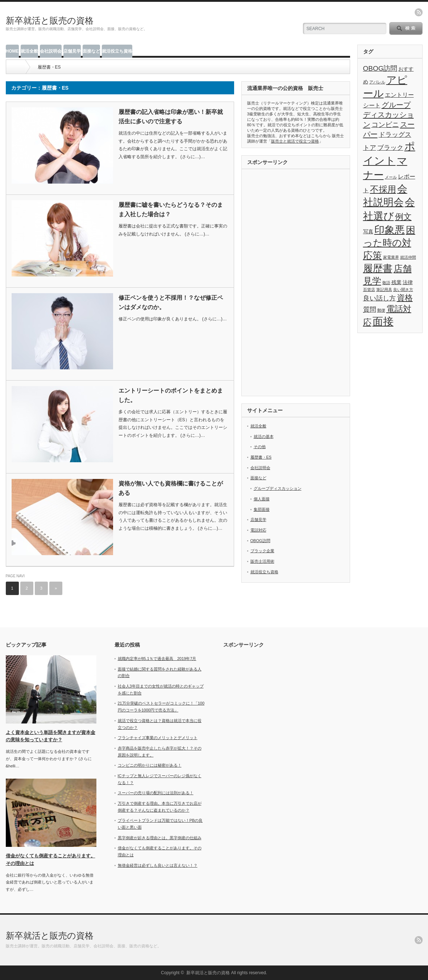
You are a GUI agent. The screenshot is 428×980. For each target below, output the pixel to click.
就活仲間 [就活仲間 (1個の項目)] (408, 257)
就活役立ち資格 (117, 51)
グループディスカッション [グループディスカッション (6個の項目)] (388, 115)
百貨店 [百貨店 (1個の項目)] (369, 290)
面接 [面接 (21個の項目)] (383, 321)
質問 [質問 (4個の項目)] (370, 309)
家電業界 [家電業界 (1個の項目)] (391, 257)
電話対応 (258, 530)
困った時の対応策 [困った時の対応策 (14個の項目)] (389, 243)
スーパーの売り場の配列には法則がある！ (156, 793)
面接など (91, 51)
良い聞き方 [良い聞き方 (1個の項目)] (403, 290)
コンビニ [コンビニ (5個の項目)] (385, 125)
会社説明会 (51, 51)
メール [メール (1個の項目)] (391, 177)
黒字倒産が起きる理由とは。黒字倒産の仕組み (160, 838)
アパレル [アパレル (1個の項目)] (377, 82)
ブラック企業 (262, 551)
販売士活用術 (262, 561)
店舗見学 (72, 51)
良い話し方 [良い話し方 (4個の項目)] (379, 298)
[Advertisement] (296, 283)
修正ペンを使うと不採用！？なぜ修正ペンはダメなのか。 (171, 302)
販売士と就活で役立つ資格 (295, 141)
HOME (12, 51)
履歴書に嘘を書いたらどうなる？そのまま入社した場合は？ (171, 210)
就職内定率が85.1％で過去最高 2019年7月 (157, 659)
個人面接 (262, 499)
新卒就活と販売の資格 (50, 20)
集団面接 (262, 509)
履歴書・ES (261, 457)
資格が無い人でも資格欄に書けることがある (171, 488)
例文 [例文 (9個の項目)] (403, 217)
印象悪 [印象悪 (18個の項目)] (390, 230)
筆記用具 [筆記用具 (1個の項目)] (384, 290)
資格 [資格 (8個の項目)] (405, 298)
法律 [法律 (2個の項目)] (408, 282)
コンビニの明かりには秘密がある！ (150, 765)
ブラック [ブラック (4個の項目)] (390, 148)
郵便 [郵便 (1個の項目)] (381, 310)
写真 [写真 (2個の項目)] (368, 232)
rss (419, 12)
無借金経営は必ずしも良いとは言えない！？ (158, 865)
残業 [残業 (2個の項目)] (396, 282)
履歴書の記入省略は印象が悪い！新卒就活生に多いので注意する (171, 117)
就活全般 (29, 51)
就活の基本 (264, 436)
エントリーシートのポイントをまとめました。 (171, 395)
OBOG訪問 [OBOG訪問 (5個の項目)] (380, 68)
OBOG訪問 (260, 541)
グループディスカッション (278, 488)
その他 (260, 447)
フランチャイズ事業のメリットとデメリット (158, 738)
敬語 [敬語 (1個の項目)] (386, 283)
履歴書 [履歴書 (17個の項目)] (378, 268)
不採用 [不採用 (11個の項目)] (383, 189)
